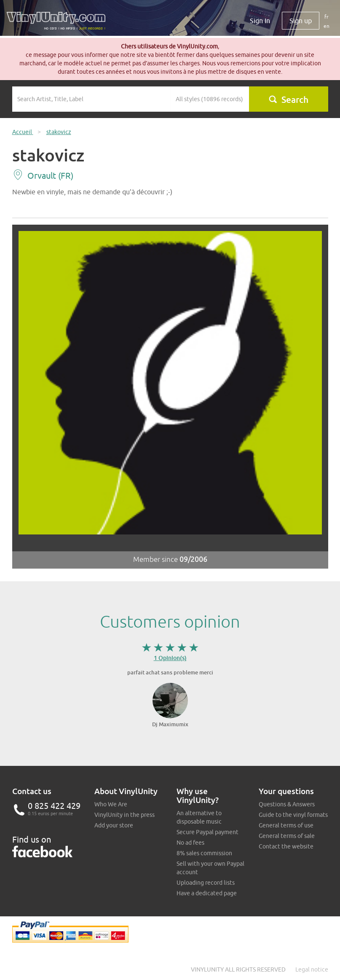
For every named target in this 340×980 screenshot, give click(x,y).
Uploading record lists (206, 883)
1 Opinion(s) (170, 658)
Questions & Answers (287, 804)
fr (327, 17)
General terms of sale (287, 836)
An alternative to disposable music (199, 817)
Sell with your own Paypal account (210, 868)
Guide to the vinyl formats (293, 815)
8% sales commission (204, 853)
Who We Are (111, 804)
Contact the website (286, 846)
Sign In (260, 21)
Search (288, 99)
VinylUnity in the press (124, 815)
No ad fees (190, 843)
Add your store (114, 825)
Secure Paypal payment (207, 832)
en (327, 26)
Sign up (301, 21)
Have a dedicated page (207, 893)
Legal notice (312, 969)
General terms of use (286, 825)
